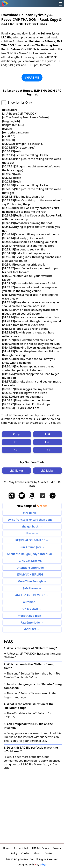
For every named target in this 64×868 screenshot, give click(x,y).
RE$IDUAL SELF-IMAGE (30, 540)
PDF (16, 442)
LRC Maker (48, 471)
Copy (16, 434)
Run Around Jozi (30, 547)
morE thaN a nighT (30, 616)
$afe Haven (30, 588)
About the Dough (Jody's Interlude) (30, 554)
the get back (30, 526)
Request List (21, 848)
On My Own (30, 609)
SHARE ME (32, 78)
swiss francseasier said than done (30, 520)
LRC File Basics (40, 848)
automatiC (30, 602)
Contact (49, 853)
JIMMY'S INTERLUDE (30, 574)
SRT (16, 450)
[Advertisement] (32, 806)
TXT (48, 450)
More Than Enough (30, 581)
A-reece (42, 506)
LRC (48, 442)
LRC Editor (16, 471)
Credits (25, 853)
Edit (48, 434)
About (37, 853)
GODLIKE (30, 629)
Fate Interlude (30, 623)
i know (30, 533)
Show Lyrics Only (20, 102)
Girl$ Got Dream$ (30, 561)
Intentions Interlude (30, 568)
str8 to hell (30, 513)
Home (6, 848)
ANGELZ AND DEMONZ (30, 595)
